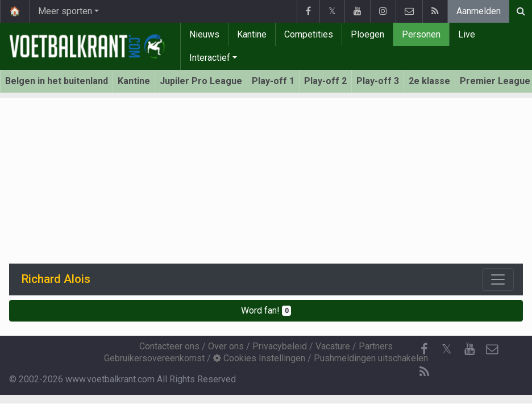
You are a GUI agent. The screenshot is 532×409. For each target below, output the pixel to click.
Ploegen (367, 34)
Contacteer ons (169, 346)
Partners (376, 346)
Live (467, 34)
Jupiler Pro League (201, 81)
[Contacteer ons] (492, 349)
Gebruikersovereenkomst (154, 358)
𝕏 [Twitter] (447, 349)
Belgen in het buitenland (57, 81)
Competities (309, 34)
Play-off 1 (273, 81)
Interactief (210, 58)
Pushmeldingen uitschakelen (371, 358)
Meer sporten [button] (65, 11)
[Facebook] (424, 349)
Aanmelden (479, 11)
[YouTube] (469, 349)
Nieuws (204, 34)
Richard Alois (56, 279)
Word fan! (266, 310)
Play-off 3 (378, 81)
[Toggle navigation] (498, 279)
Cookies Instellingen (259, 358)
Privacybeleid (280, 346)
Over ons (226, 346)
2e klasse (429, 81)
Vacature (333, 346)
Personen (421, 34)
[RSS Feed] (424, 372)
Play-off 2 (325, 81)
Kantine (252, 34)
